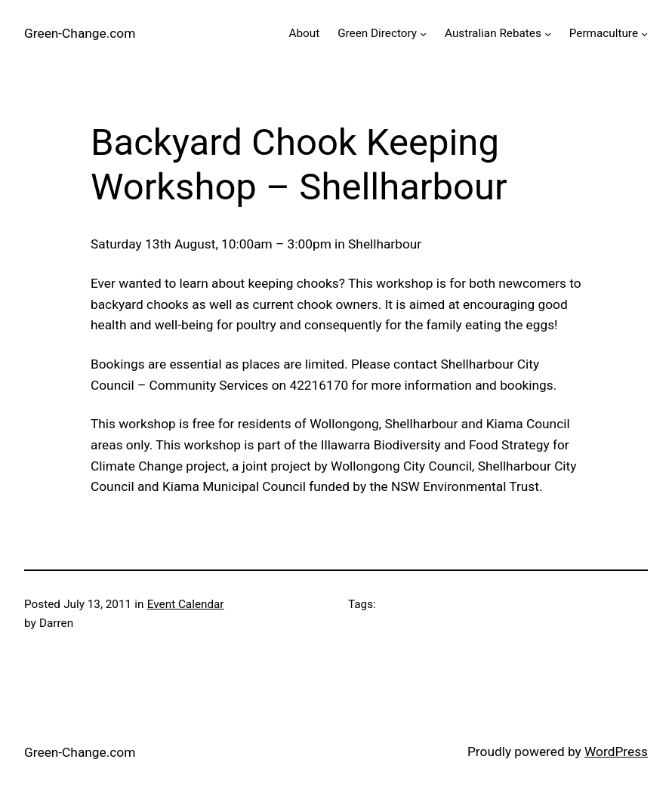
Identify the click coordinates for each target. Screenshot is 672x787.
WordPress (616, 752)
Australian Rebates (493, 33)
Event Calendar (186, 604)
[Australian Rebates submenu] (548, 34)
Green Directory (377, 33)
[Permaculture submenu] (644, 34)
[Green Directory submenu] (423, 34)
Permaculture (604, 33)
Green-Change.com (80, 33)
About (304, 33)
